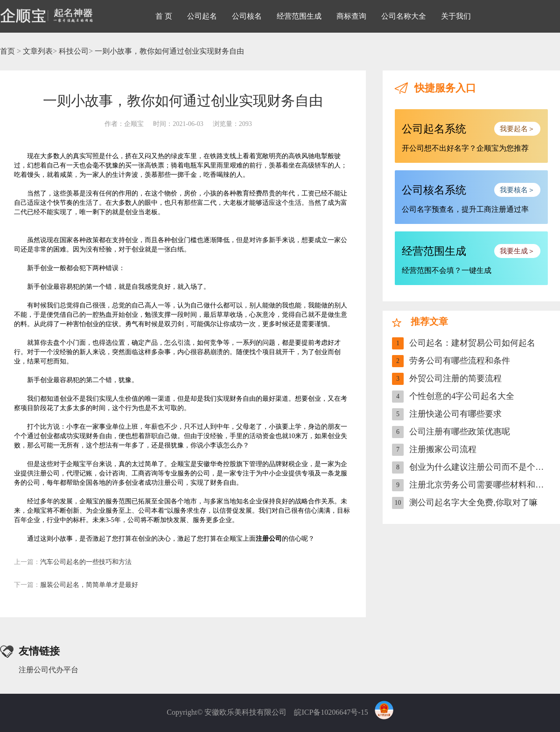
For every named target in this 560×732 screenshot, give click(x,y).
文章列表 (38, 51)
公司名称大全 (404, 16)
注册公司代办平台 (49, 670)
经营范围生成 (299, 16)
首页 (7, 51)
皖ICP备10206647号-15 (331, 712)
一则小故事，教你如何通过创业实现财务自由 (169, 51)
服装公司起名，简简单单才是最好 (76, 585)
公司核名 (247, 16)
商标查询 (351, 16)
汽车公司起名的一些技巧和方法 (73, 562)
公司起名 (202, 16)
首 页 (164, 16)
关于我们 (456, 16)
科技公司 (74, 51)
